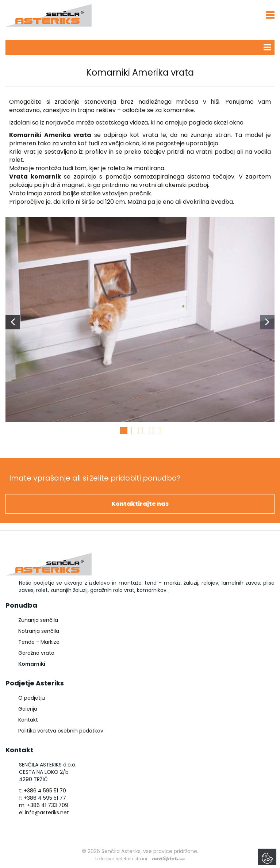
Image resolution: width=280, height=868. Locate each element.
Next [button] (267, 322)
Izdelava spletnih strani (121, 859)
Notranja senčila (39, 631)
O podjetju (32, 698)
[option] (140, 322)
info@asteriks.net (47, 812)
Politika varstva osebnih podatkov (61, 731)
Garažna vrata (36, 653)
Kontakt (28, 720)
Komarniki (32, 664)
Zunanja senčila (38, 620)
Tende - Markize (39, 642)
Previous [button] (13, 322)
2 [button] (135, 431)
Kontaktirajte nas (140, 504)
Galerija (28, 709)
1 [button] (124, 431)
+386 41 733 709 (48, 805)
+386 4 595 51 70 (45, 791)
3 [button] (146, 431)
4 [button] (157, 431)
